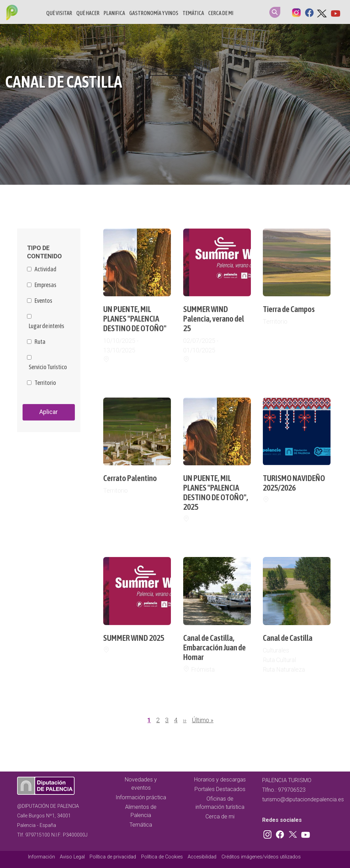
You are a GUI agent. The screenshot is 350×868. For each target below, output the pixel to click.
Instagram (296, 12)
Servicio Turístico (48, 367)
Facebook (309, 12)
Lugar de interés (46, 326)
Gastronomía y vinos (154, 13)
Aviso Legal (72, 857)
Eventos (43, 301)
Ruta (40, 342)
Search (275, 12)
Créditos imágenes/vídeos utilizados (261, 857)
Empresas (45, 285)
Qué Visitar (59, 13)
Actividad (45, 269)
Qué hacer (88, 13)
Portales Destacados (220, 789)
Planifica (114, 13)
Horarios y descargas (220, 780)
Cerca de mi (221, 13)
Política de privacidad (113, 857)
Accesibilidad (202, 857)
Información (42, 857)
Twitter (322, 12)
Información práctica (141, 797)
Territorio (45, 383)
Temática (193, 13)
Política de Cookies (162, 857)
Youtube (335, 12)
